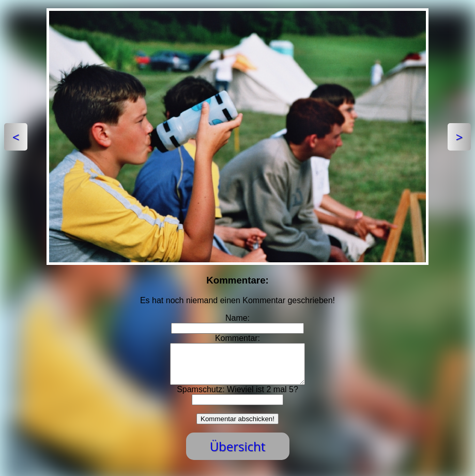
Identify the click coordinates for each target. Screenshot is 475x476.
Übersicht (238, 454)
